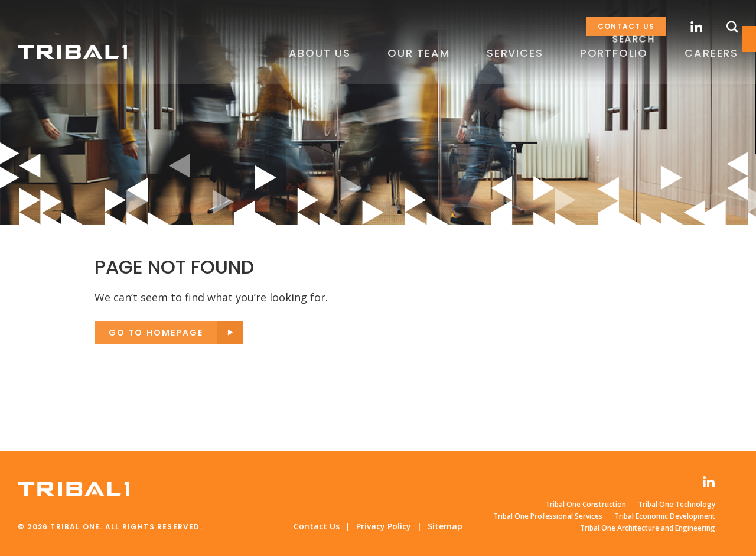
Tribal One (74, 53)
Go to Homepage (156, 333)
